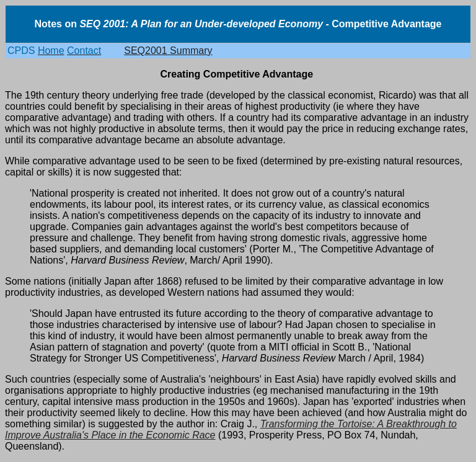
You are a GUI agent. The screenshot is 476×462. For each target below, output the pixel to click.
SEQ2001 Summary (168, 51)
